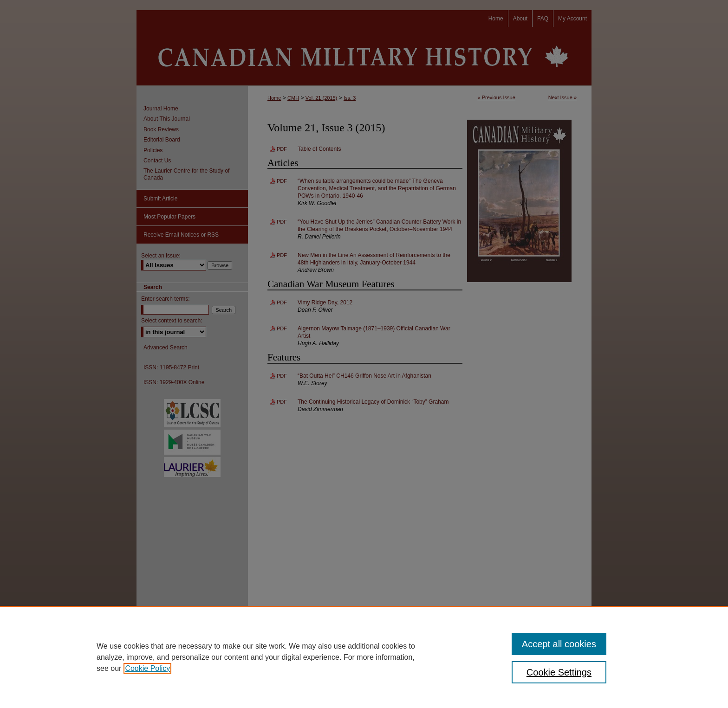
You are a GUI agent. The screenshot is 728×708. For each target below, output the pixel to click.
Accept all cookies (559, 644)
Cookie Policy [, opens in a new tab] (147, 668)
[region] (364, 657)
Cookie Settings (559, 672)
